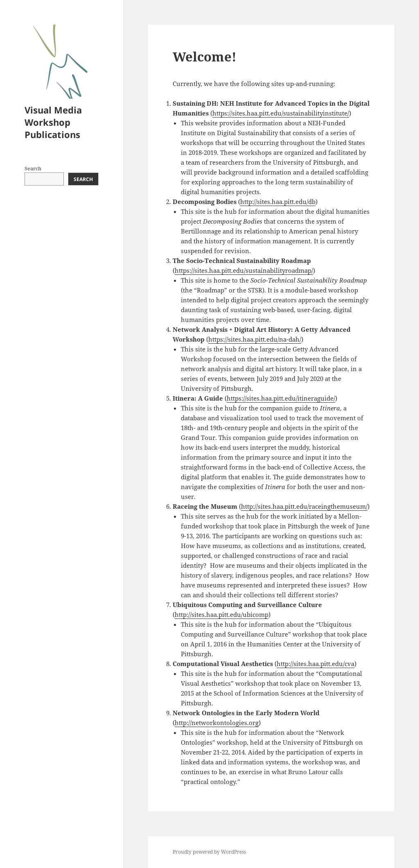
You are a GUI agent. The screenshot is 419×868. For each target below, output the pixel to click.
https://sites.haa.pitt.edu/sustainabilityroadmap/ (244, 270)
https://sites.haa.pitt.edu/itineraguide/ (281, 398)
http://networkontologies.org (217, 723)
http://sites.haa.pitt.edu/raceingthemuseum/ (304, 506)
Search (33, 169)
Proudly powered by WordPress (209, 852)
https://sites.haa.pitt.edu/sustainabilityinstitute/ (281, 113)
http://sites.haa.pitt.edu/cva (315, 664)
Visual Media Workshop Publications (53, 122)
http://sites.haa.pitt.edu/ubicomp (222, 614)
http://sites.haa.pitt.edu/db (278, 202)
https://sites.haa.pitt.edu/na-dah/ (255, 339)
